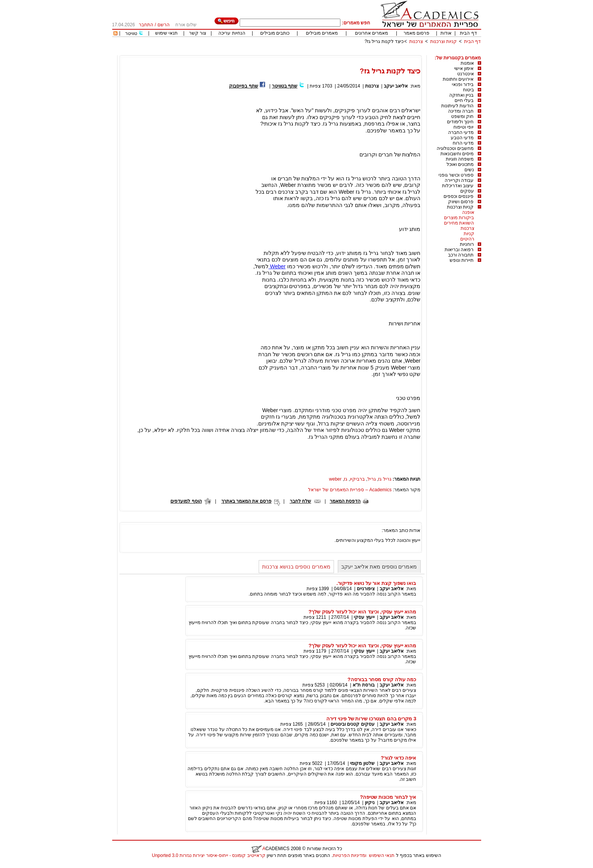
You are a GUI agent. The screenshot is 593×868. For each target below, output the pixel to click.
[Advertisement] (343, 52)
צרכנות (416, 41)
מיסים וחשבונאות (457, 154)
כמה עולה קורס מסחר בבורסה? (382, 679)
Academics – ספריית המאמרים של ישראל (350, 490)
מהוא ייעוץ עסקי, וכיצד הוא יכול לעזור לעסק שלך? (362, 612)
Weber (277, 266)
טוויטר (131, 33)
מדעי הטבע (462, 138)
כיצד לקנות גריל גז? (384, 41)
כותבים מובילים (275, 33)
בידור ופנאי (463, 84)
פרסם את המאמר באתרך (246, 501)
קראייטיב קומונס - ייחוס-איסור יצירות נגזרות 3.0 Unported (208, 855)
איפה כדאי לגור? (399, 758)
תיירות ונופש (462, 260)
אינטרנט (466, 74)
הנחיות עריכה (232, 33)
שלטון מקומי (362, 763)
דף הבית (468, 33)
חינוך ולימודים (460, 122)
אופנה (468, 212)
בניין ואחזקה (461, 95)
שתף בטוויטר (285, 86)
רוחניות (467, 244)
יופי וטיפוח (463, 127)
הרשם (164, 25)
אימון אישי (464, 68)
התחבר (146, 25)
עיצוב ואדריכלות (458, 186)
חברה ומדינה (461, 111)
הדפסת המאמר (345, 501)
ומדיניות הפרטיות (350, 855)
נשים (469, 170)
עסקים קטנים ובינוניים (353, 724)
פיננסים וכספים (459, 196)
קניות (469, 234)
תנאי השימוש (382, 855)
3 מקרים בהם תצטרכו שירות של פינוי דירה (371, 719)
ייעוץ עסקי (364, 617)
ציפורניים (366, 589)
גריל (372, 479)
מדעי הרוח (463, 143)
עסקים (467, 191)
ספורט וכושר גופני (456, 175)
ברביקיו (357, 479)
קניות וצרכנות (444, 41)
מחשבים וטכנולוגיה (455, 148)
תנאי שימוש (166, 33)
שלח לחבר (300, 501)
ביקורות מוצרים (459, 218)
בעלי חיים (464, 100)
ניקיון (370, 803)
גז (346, 479)
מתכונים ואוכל (460, 164)
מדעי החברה (461, 132)
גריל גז (385, 479)
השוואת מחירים (459, 223)
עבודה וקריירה (459, 180)
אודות (446, 33)
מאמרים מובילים (322, 33)
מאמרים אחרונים (371, 33)
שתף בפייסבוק (243, 86)
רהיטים (467, 239)
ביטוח (468, 90)
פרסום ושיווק (461, 202)
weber (335, 479)
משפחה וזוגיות (460, 159)
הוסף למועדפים (186, 501)
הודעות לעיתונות (457, 106)
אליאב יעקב (396, 86)
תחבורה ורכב (461, 255)
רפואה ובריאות (459, 250)
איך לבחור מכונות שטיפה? (388, 797)
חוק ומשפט (462, 116)
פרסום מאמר (417, 33)
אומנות (467, 63)
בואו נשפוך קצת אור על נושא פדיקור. (377, 583)
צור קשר (198, 33)
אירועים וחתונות (458, 79)
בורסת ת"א (364, 685)
